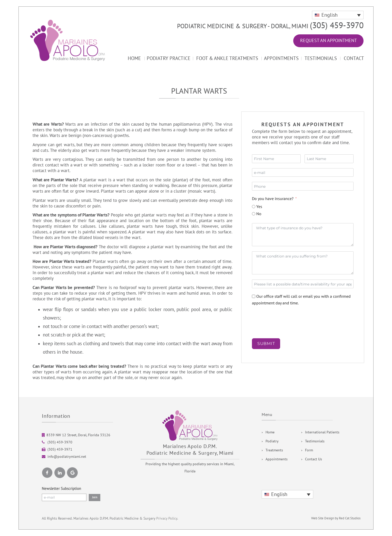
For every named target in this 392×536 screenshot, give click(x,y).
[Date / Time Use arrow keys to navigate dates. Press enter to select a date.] (303, 284)
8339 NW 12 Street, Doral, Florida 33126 (78, 435)
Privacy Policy (167, 518)
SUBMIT (266, 344)
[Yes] (254, 207)
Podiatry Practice (169, 58)
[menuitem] (338, 15)
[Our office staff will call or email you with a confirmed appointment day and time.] (254, 296)
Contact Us (313, 459)
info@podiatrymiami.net (67, 457)
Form (309, 450)
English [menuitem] (330, 15)
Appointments (281, 58)
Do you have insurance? (273, 199)
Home (134, 58)
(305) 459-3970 (337, 26)
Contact (354, 58)
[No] (254, 214)
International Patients (322, 432)
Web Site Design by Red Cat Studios (336, 518)
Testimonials (321, 58)
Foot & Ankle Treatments (227, 58)
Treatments (274, 450)
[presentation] (291, 323)
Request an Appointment (329, 41)
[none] (338, 15)
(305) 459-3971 (59, 449)
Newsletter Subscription (61, 489)
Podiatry (272, 441)
